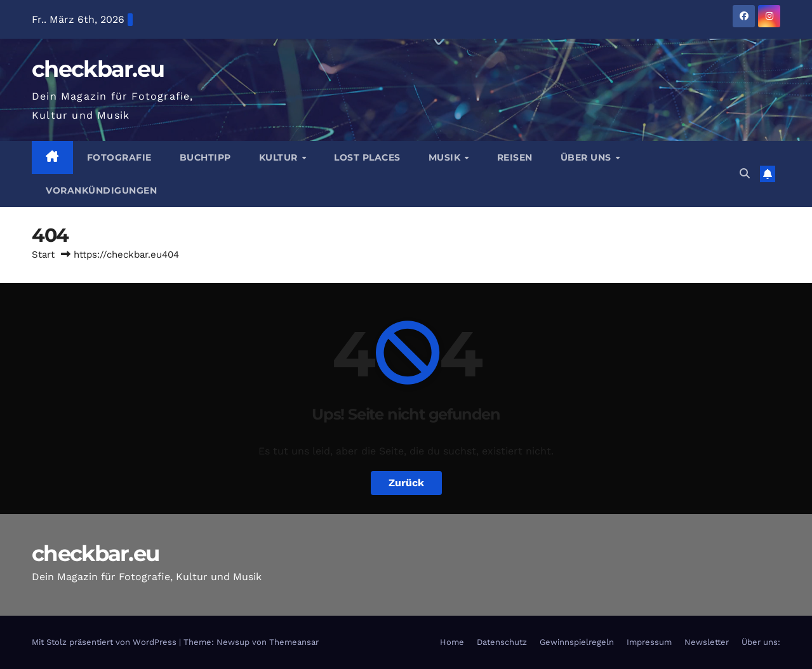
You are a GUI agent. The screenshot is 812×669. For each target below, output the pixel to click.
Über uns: (761, 642)
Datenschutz (502, 642)
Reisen (515, 157)
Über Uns (588, 157)
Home (452, 642)
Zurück (406, 483)
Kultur (280, 157)
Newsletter (707, 642)
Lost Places (367, 157)
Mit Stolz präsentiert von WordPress (105, 642)
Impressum (649, 642)
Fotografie (119, 157)
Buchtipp (205, 157)
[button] (745, 174)
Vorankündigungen (101, 190)
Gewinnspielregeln (577, 642)
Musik (446, 157)
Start (43, 255)
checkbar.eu (98, 69)
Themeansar (294, 642)
